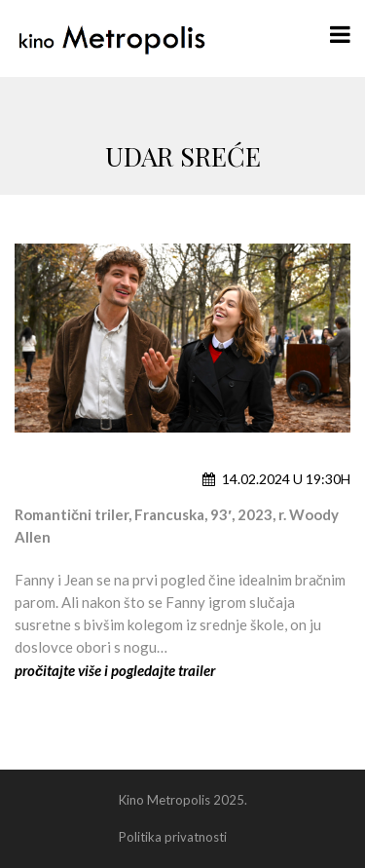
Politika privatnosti (173, 837)
